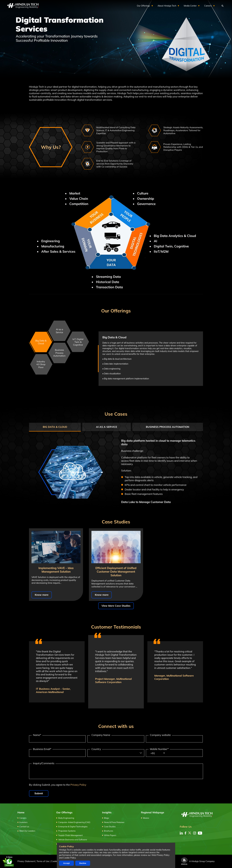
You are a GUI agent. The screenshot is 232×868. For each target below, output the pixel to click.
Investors (23, 822)
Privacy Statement (26, 861)
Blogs (106, 818)
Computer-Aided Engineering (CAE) (74, 822)
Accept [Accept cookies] (66, 863)
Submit (39, 793)
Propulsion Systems (67, 831)
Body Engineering (66, 818)
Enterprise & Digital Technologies (73, 827)
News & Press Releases (114, 822)
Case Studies (110, 827)
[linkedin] (181, 833)
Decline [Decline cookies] (83, 863)
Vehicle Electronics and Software (73, 840)
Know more (42, 595)
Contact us (24, 827)
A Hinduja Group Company (198, 861)
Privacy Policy (78, 785)
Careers (23, 818)
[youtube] (200, 833)
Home (21, 812)
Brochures (109, 831)
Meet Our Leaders (27, 831)
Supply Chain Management (71, 835)
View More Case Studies (116, 606)
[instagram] (195, 833)
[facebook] (185, 833)
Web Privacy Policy (160, 855)
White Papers (110, 835)
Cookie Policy (69, 858)
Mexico (146, 818)
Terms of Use (43, 861)
